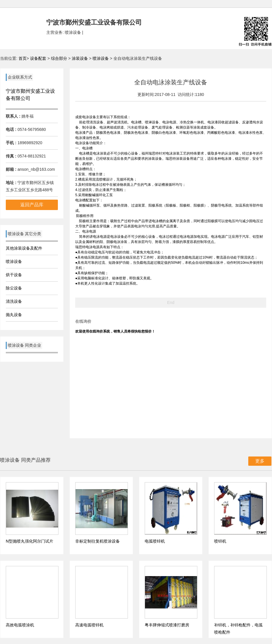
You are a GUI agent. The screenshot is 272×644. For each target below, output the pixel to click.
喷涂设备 (101, 58)
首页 (23, 58)
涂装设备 (80, 58)
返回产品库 (32, 205)
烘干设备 (14, 275)
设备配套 (38, 58)
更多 (260, 461)
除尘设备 (14, 288)
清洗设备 (14, 301)
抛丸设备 (14, 315)
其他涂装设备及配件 (24, 248)
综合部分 (60, 58)
